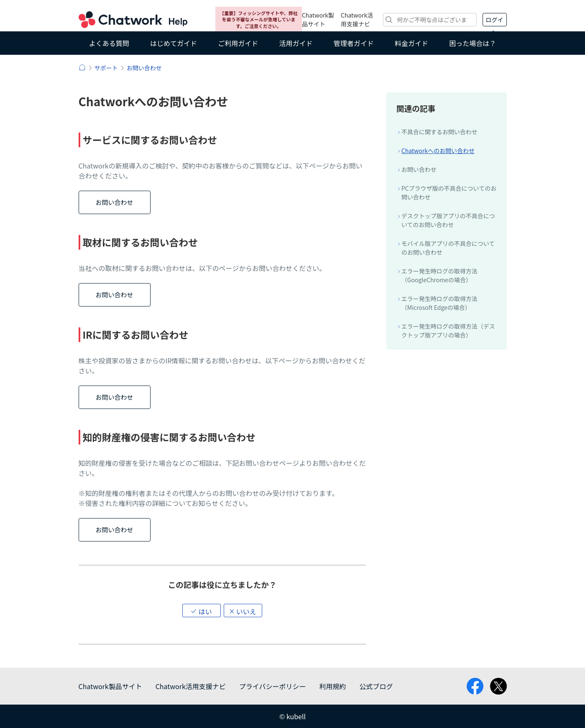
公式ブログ (376, 686)
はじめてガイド (174, 43)
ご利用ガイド (238, 43)
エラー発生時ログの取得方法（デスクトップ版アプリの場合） (448, 331)
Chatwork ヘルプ (133, 20)
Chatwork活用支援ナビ (357, 19)
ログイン (495, 21)
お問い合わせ (144, 68)
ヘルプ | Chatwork (82, 67)
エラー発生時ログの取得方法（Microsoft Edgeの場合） (439, 303)
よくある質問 (109, 43)
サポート (106, 68)
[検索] (430, 20)
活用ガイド (296, 43)
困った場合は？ (473, 43)
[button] (202, 610)
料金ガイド (411, 43)
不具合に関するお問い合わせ (439, 132)
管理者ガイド (354, 43)
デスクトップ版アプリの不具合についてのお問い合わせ (448, 220)
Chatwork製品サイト (318, 19)
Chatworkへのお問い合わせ (438, 151)
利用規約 (332, 686)
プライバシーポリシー (273, 686)
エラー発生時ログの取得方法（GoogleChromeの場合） (439, 275)
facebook (475, 686)
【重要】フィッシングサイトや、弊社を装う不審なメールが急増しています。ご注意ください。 (258, 19)
